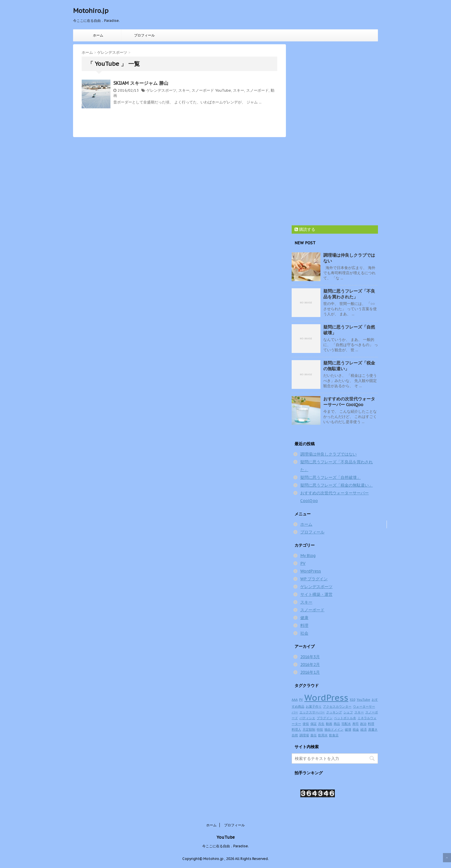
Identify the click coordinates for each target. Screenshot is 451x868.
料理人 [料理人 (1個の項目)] (296, 729)
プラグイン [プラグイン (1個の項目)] (325, 718)
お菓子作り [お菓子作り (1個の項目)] (314, 706)
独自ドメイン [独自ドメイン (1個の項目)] (334, 729)
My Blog (308, 556)
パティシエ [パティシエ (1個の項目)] (307, 718)
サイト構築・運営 (316, 594)
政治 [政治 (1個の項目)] (363, 724)
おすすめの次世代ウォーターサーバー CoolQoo (349, 402)
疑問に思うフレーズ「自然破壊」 (330, 477)
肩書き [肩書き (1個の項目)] (373, 729)
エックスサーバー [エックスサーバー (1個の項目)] (312, 712)
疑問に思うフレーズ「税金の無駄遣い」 (337, 485)
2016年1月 (310, 672)
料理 (304, 625)
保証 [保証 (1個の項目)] (314, 724)
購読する (305, 229)
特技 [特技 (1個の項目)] (320, 729)
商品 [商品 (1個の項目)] (337, 724)
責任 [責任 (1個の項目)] (314, 735)
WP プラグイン (314, 579)
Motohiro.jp (91, 11)
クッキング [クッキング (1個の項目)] (334, 712)
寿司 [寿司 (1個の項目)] (356, 724)
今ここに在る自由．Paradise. (225, 846)
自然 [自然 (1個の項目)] (295, 735)
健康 (304, 618)
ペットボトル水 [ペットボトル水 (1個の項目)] (345, 718)
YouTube (223, 90)
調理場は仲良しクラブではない (328, 454)
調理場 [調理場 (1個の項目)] (304, 735)
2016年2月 (310, 665)
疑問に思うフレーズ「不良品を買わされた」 (349, 294)
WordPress (311, 571)
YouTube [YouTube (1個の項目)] (363, 700)
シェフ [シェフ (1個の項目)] (348, 712)
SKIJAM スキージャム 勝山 (141, 83)
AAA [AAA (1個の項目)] (295, 700)
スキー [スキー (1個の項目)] (359, 712)
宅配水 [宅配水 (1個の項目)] (346, 724)
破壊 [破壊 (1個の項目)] (348, 729)
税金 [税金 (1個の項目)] (356, 729)
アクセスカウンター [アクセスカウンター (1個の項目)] (337, 706)
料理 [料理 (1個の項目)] (371, 724)
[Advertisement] (335, 130)
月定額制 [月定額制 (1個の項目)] (309, 729)
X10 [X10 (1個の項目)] (352, 700)
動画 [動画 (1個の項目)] (329, 724)
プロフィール (144, 35)
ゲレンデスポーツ (161, 90)
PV (303, 563)
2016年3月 (310, 657)
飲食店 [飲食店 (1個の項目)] (334, 735)
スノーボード (203, 90)
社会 (304, 633)
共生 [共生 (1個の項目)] (321, 724)
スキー (184, 90)
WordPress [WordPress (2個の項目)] (326, 698)
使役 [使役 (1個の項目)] (306, 724)
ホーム (98, 35)
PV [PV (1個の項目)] (301, 700)
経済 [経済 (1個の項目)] (364, 729)
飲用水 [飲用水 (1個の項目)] (323, 735)
